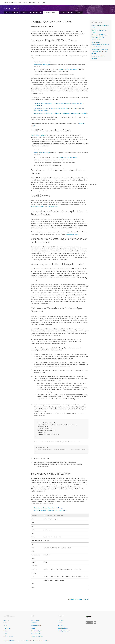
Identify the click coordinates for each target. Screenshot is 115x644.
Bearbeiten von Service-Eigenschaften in (50, 509)
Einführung (15, 12)
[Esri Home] (89, 617)
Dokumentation (8, 636)
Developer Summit (64, 631)
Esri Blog (61, 625)
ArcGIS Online (35, 620)
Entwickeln (79, 12)
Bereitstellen (24, 12)
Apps (43, 3)
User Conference (63, 628)
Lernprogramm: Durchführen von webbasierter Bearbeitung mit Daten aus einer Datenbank (60, 113)
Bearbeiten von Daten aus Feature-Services (44, 206)
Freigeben (63, 12)
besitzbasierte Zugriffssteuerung (68, 69)
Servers (25, 3)
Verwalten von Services (51, 12)
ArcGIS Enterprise (36, 625)
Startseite (7, 12)
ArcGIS (33, 628)
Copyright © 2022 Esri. (9, 641)
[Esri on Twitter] (87, 622)
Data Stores (32, 3)
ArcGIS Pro (34, 623)
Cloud (39, 3)
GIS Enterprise (10, 2)
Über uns (61, 620)
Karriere (61, 623)
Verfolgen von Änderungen (42, 65)
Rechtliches (46, 641)
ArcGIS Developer (36, 631)
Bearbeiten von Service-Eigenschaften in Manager (48, 507)
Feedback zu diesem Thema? (80, 601)
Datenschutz (29, 641)
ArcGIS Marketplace (37, 636)
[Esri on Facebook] (89, 622)
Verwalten (71, 12)
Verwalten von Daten (36, 12)
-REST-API (73, 234)
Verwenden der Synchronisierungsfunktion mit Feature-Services (100, 44)
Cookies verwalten (38, 641)
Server (5, 625)
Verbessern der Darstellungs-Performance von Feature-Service (100, 51)
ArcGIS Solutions (36, 633)
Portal (20, 3)
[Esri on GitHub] (92, 622)
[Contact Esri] (95, 622)
